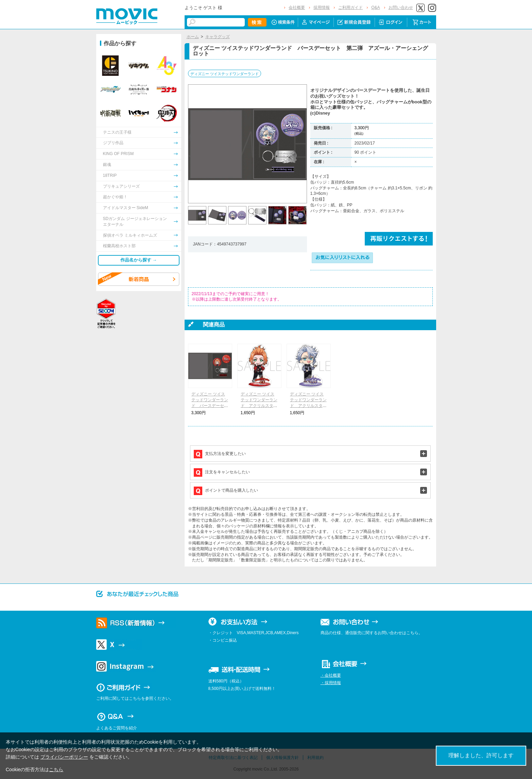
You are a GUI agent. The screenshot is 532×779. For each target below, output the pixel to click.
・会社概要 (331, 675)
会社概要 (297, 7)
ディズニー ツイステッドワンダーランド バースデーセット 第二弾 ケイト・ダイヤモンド (210, 405)
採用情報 (322, 7)
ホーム (193, 37)
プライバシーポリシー (64, 757)
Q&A (375, 7)
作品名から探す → (139, 260)
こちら (56, 769)
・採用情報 (331, 683)
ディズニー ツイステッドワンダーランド (225, 74)
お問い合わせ (401, 7)
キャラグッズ (218, 37)
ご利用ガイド (350, 7)
